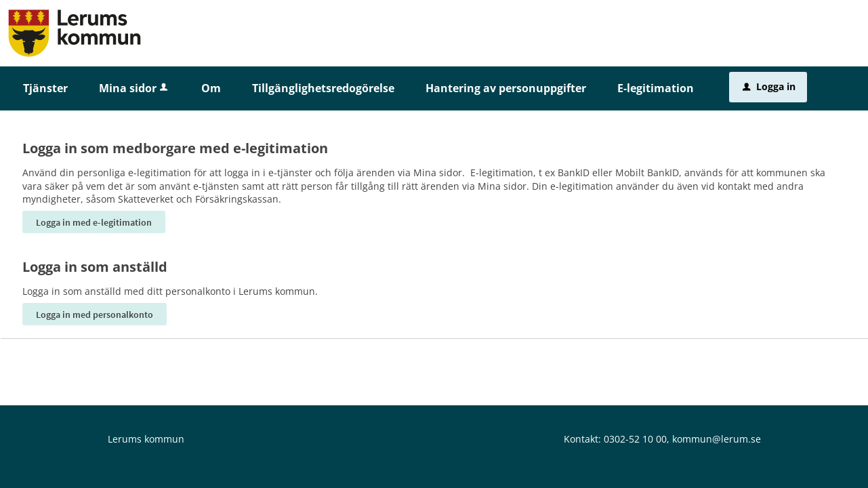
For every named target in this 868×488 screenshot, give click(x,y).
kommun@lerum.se (717, 439)
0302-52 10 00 (635, 439)
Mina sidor (135, 88)
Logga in (769, 86)
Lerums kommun (146, 439)
